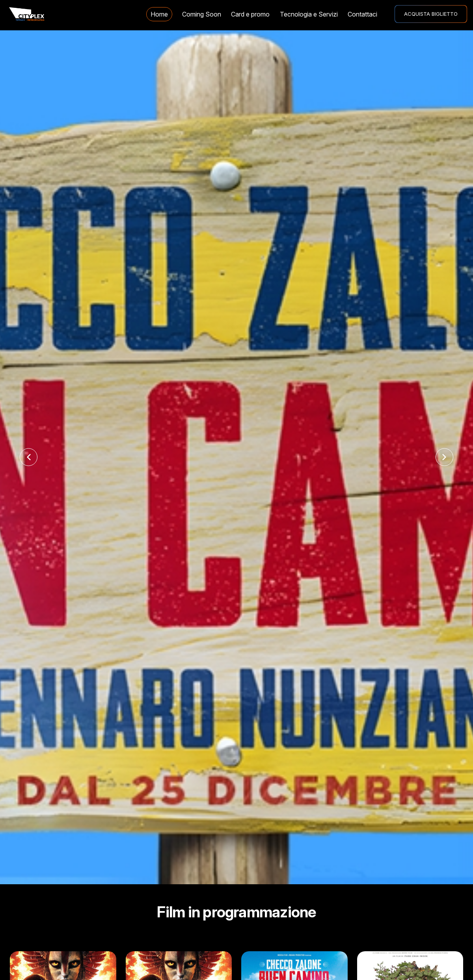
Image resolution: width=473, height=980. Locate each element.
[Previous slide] (29, 457)
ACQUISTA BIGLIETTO (431, 14)
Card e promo (250, 14)
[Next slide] (444, 457)
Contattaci (362, 14)
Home (159, 14)
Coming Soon (202, 14)
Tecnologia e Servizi (309, 14)
